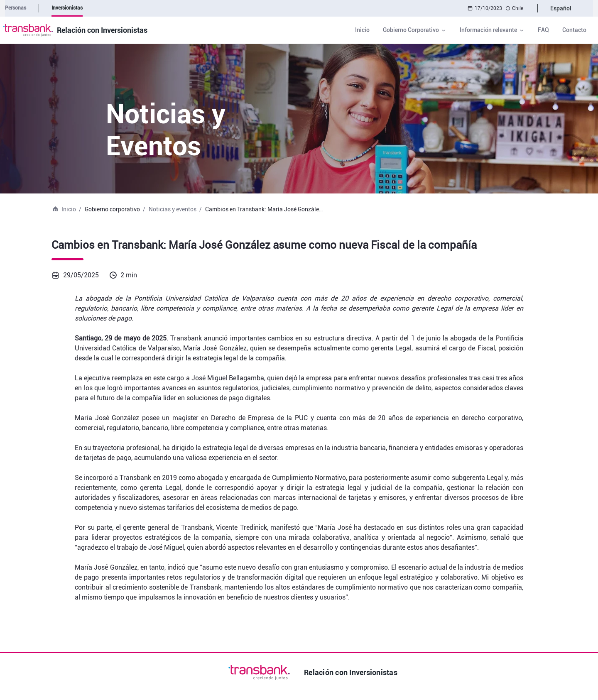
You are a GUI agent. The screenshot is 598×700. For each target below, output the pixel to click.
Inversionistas (67, 8)
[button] (415, 30)
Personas (16, 8)
